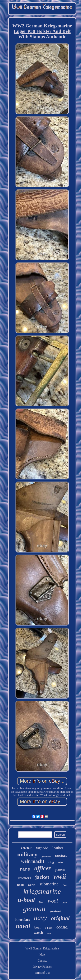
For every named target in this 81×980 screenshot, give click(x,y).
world (32, 885)
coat (49, 934)
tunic (26, 847)
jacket (42, 877)
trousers (25, 878)
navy (40, 918)
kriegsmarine (42, 891)
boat (37, 927)
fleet (65, 885)
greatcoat (56, 911)
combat (61, 856)
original (60, 918)
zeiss (61, 862)
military (27, 854)
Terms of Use (42, 973)
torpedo (42, 848)
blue (41, 902)
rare (25, 869)
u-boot (48, 928)
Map (42, 955)
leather (58, 848)
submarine (49, 884)
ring (51, 862)
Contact (42, 961)
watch (38, 932)
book (20, 885)
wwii (60, 876)
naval (23, 926)
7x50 (64, 903)
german (34, 909)
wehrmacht (32, 861)
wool (53, 901)
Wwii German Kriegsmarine (42, 949)
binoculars (22, 920)
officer (42, 868)
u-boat (26, 900)
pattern (60, 870)
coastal (62, 927)
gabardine (46, 857)
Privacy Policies (42, 967)
